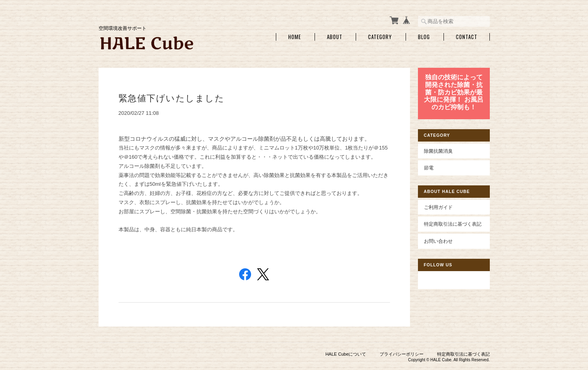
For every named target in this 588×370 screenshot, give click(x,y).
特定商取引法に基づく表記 (453, 224)
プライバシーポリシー (402, 354)
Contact (467, 37)
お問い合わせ (438, 241)
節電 (429, 168)
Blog (424, 37)
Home (295, 37)
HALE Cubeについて (346, 354)
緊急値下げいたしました (172, 98)
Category (380, 37)
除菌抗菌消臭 (438, 151)
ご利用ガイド (438, 207)
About (335, 37)
